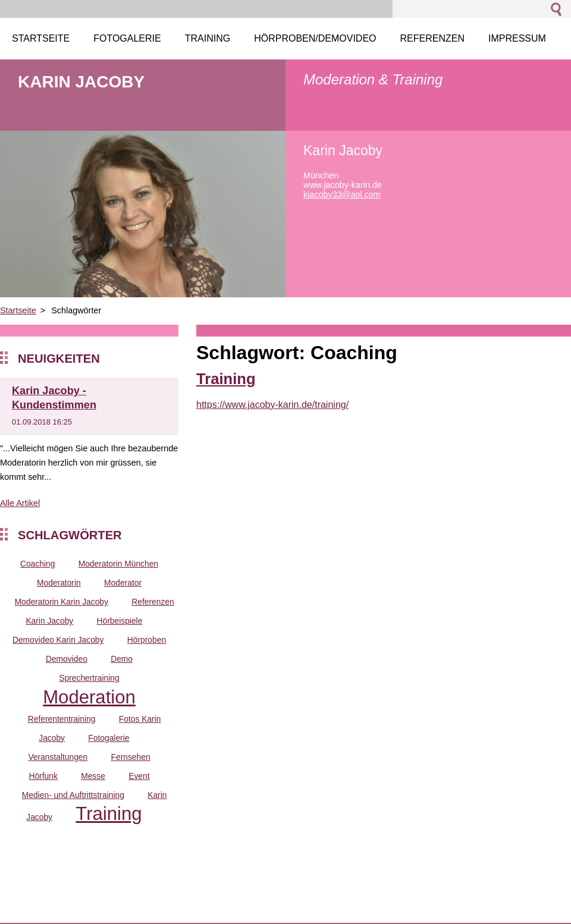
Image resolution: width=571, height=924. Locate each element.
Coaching (37, 564)
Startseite (18, 310)
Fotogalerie (109, 738)
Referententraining (62, 719)
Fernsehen (131, 757)
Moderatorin (59, 583)
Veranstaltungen (58, 757)
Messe (93, 776)
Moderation (89, 697)
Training (109, 814)
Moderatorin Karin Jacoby (62, 602)
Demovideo (67, 659)
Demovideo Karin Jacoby (58, 640)
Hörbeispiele (120, 621)
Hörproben (147, 640)
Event (139, 776)
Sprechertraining (89, 678)
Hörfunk (43, 776)
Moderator (123, 583)
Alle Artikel (20, 503)
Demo (122, 659)
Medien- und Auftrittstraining (73, 795)
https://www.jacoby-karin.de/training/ (272, 405)
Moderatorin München (118, 564)
